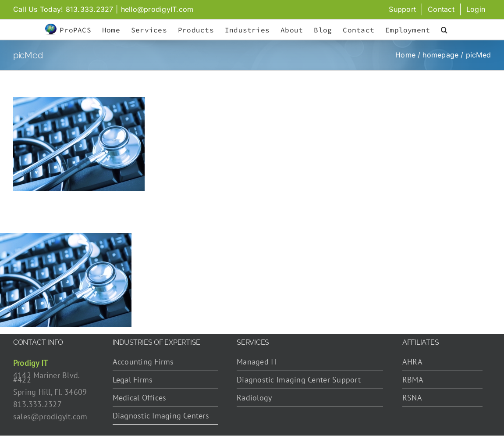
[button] (444, 30)
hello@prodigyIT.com (157, 9)
